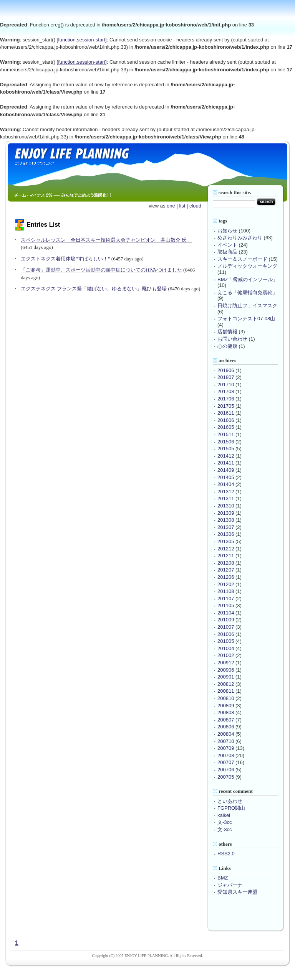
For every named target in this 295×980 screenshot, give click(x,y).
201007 (226, 627)
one (171, 206)
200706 (226, 770)
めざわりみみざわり (240, 238)
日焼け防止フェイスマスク (247, 306)
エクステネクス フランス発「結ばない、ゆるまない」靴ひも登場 (94, 289)
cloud (195, 206)
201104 (226, 613)
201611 (226, 413)
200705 (226, 777)
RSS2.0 (226, 854)
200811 (226, 691)
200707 (226, 762)
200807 (226, 720)
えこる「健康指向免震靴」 (247, 292)
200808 (226, 712)
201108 (226, 591)
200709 (226, 748)
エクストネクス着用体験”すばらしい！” (65, 259)
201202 (226, 584)
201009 (226, 620)
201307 (226, 527)
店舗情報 (227, 332)
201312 (226, 492)
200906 (226, 670)
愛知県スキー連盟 (237, 892)
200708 (226, 755)
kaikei (224, 815)
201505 (226, 449)
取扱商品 (227, 252)
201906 (226, 370)
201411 (226, 463)
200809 (226, 706)
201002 (226, 655)
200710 (226, 741)
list (182, 206)
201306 (226, 534)
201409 (226, 470)
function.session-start (82, 40)
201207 (226, 570)
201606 (226, 420)
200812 (226, 684)
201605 (226, 427)
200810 (226, 698)
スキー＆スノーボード (242, 259)
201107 (226, 599)
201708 (226, 391)
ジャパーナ (230, 885)
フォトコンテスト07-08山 (246, 319)
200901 (226, 677)
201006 (226, 634)
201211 (226, 556)
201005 (226, 641)
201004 (226, 648)
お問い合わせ (232, 339)
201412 (226, 456)
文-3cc (225, 822)
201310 (226, 506)
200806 (226, 727)
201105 (226, 605)
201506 (226, 442)
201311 (226, 498)
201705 (226, 406)
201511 (226, 434)
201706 (226, 399)
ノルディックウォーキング (247, 266)
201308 (226, 520)
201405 (226, 477)
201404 (226, 484)
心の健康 (227, 346)
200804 (226, 734)
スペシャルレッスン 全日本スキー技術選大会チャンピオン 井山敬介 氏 (106, 240)
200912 (226, 663)
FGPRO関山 (231, 808)
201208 (226, 563)
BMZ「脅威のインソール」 (248, 279)
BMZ (223, 878)
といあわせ (230, 801)
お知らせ (227, 231)
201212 (226, 549)
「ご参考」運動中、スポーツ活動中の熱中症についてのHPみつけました (101, 270)
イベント (227, 245)
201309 (226, 513)
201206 (226, 577)
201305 (226, 541)
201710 (226, 385)
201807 (226, 377)
